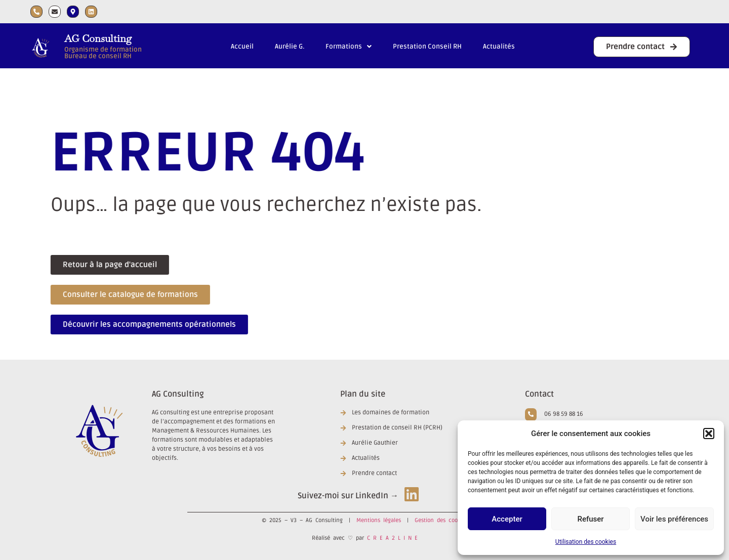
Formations (349, 47)
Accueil (242, 47)
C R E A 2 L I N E (392, 538)
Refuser (590, 519)
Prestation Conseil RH (427, 47)
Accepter (507, 519)
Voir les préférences (674, 519)
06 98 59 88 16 (564, 414)
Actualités (499, 47)
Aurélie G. (290, 47)
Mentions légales (379, 520)
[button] (709, 434)
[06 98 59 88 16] (531, 415)
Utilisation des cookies (586, 542)
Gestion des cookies (441, 520)
